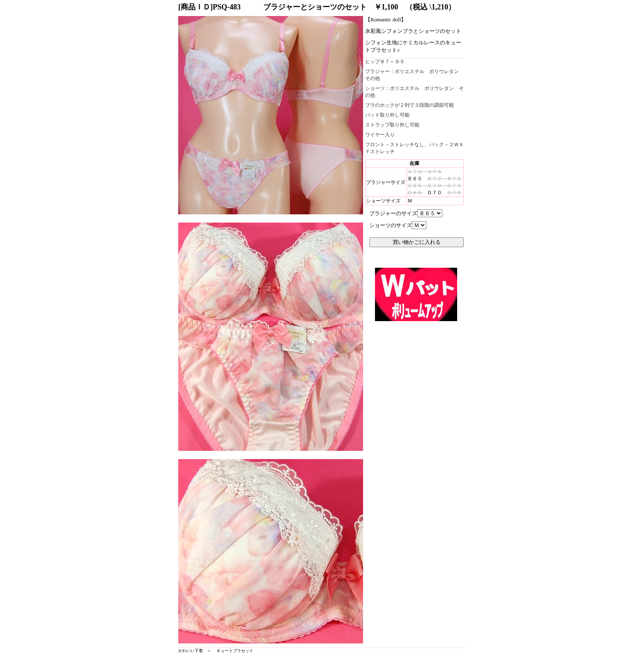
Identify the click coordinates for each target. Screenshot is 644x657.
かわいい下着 (191, 651)
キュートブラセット (235, 651)
